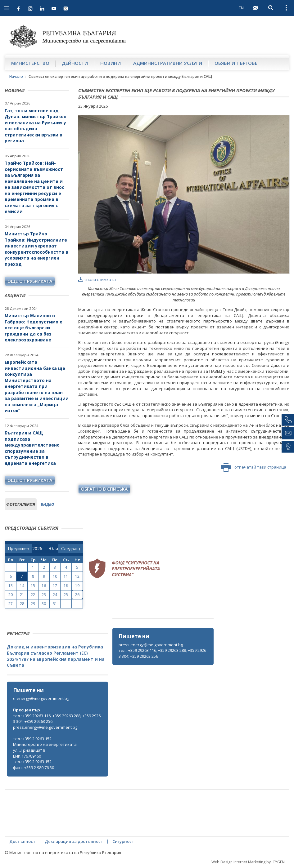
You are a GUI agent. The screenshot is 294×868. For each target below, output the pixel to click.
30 (44, 604)
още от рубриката (30, 281)
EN (241, 8)
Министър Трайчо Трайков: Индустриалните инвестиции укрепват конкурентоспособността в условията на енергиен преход (36, 249)
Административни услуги (168, 63)
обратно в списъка (104, 489)
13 (11, 586)
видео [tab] (47, 504)
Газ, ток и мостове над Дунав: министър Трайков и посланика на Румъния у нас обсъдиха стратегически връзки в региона (36, 126)
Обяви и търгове (236, 63)
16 (44, 586)
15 (33, 586)
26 (77, 595)
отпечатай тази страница (254, 467)
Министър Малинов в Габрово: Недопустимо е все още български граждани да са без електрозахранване (34, 328)
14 (22, 586)
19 (77, 586)
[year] (37, 549)
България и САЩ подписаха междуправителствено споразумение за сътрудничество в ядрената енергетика (32, 448)
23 (44, 595)
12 (77, 576)
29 (33, 604)
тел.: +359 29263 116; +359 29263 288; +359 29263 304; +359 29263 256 (162, 653)
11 (66, 576)
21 (22, 595)
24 (55, 595)
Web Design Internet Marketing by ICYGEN (248, 862)
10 (55, 576)
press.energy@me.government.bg (151, 645)
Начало (16, 76)
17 (55, 586)
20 (11, 595)
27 (11, 604)
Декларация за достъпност (74, 841)
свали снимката (97, 279)
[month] (53, 549)
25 (66, 595)
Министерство (30, 63)
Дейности (75, 63)
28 (22, 604)
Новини (111, 63)
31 (55, 604)
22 (33, 595)
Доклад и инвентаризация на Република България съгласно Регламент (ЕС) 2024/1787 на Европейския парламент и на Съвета (56, 656)
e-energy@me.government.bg (41, 698)
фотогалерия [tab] (21, 504)
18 (66, 586)
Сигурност (123, 841)
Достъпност (22, 841)
